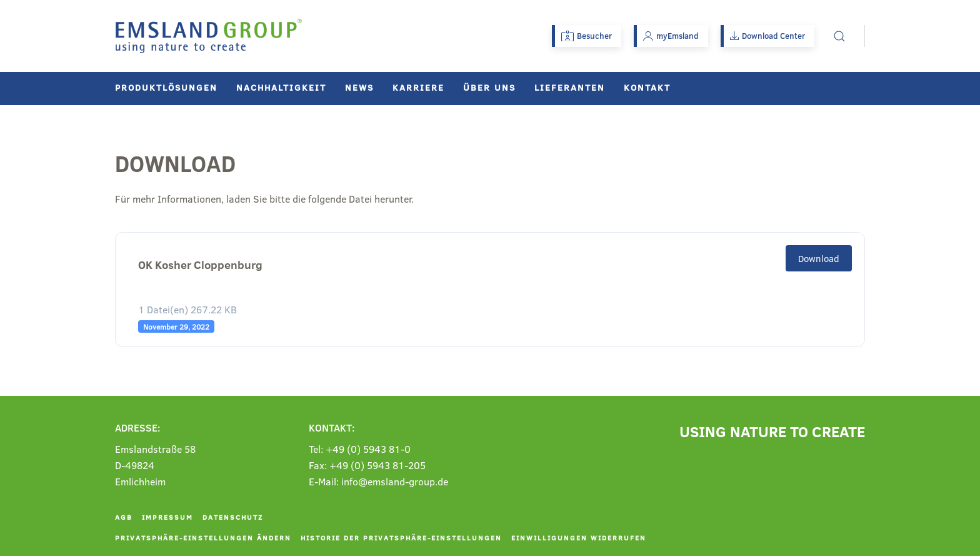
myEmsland (671, 36)
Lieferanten (570, 87)
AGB (124, 517)
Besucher (587, 36)
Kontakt (647, 87)
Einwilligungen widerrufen (579, 538)
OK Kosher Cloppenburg (200, 265)
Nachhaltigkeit (281, 87)
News (359, 87)
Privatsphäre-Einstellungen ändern (203, 538)
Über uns (489, 87)
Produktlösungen (166, 87)
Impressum (167, 517)
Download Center (767, 36)
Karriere (418, 87)
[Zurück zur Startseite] (209, 36)
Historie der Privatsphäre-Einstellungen (401, 538)
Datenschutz (233, 517)
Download (819, 258)
